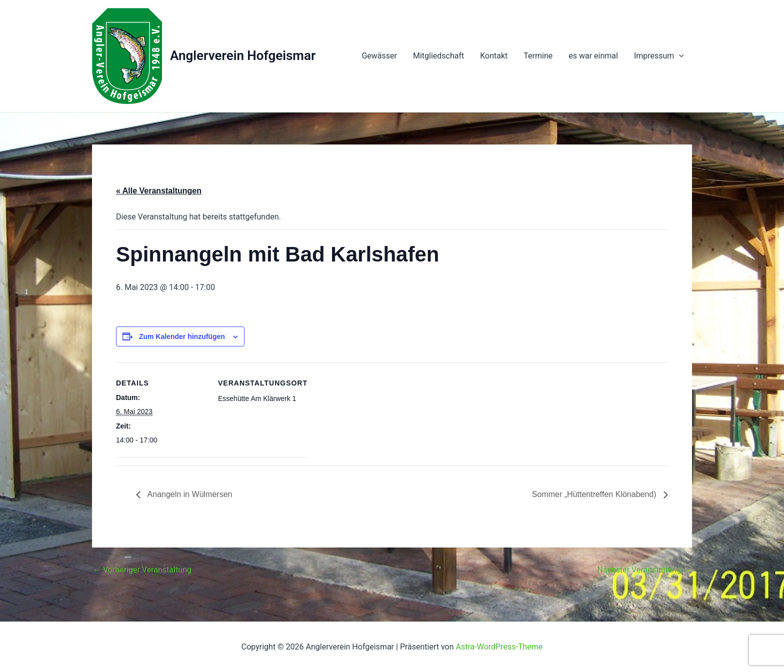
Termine (538, 56)
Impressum (659, 56)
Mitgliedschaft (438, 56)
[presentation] (679, 56)
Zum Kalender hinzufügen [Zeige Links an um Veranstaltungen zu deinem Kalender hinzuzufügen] (182, 336)
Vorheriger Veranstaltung (142, 570)
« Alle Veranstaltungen (159, 191)
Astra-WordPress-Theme (499, 647)
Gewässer (379, 56)
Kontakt (494, 56)
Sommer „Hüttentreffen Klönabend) (595, 494)
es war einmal (593, 56)
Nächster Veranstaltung (644, 570)
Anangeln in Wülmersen (189, 494)
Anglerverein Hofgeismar (243, 55)
